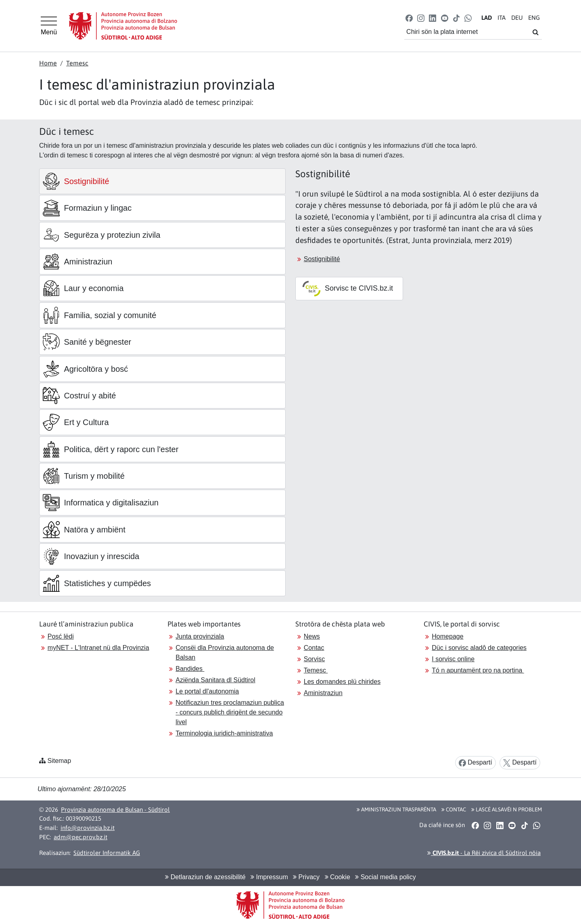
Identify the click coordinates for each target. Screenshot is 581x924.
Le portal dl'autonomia (207, 691)
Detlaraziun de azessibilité (205, 877)
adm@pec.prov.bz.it (80, 837)
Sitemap (59, 761)
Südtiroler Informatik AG (107, 853)
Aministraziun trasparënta (396, 809)
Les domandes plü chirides (342, 682)
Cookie (338, 877)
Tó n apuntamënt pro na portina (478, 670)
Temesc (77, 63)
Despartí (475, 763)
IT (502, 18)
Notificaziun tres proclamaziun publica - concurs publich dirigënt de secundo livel (230, 712)
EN (534, 18)
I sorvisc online (453, 659)
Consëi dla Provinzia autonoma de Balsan (225, 653)
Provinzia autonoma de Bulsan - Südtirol (115, 810)
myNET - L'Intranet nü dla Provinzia (98, 648)
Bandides (190, 669)
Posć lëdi (61, 636)
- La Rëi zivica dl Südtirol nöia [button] (484, 853)
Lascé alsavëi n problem (507, 809)
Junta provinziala (200, 636)
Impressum (269, 877)
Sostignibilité (322, 259)
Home (48, 63)
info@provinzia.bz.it (88, 828)
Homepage (447, 636)
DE (517, 18)
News (312, 636)
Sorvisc (314, 659)
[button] (409, 18)
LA (487, 18)
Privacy (306, 877)
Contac (314, 648)
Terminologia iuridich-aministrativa (224, 733)
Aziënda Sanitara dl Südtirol (215, 680)
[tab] (162, 181)
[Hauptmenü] (49, 26)
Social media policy (385, 877)
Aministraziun (323, 693)
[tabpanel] (419, 236)
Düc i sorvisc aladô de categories (479, 648)
